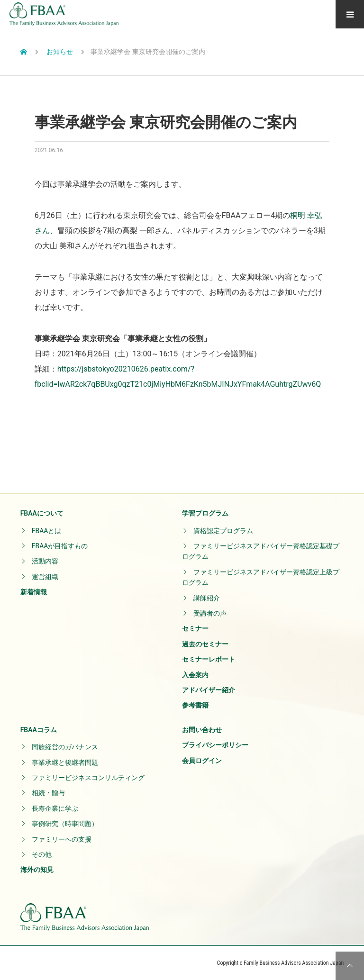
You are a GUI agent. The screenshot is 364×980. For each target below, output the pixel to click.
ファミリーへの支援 (62, 839)
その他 (42, 854)
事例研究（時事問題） (65, 824)
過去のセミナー (205, 644)
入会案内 (195, 675)
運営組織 (45, 577)
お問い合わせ (202, 730)
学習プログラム (205, 513)
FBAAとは (47, 531)
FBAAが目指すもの (60, 546)
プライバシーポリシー (215, 745)
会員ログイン (202, 761)
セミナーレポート (209, 659)
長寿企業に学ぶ (55, 808)
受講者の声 (210, 613)
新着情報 (34, 592)
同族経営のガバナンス (65, 747)
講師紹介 (207, 598)
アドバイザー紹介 (209, 690)
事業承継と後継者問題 (65, 762)
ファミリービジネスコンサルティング (88, 778)
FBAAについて (42, 513)
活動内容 (45, 561)
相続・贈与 (48, 793)
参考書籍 (195, 705)
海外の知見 (37, 870)
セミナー (195, 628)
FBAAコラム (39, 730)
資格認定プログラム (223, 531)
